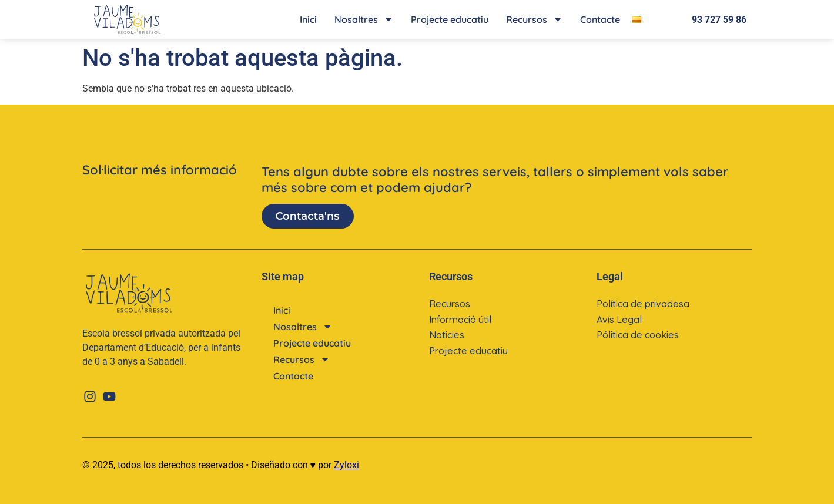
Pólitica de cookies (637, 334)
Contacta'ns (308, 216)
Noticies (446, 334)
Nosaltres (364, 19)
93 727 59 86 (719, 20)
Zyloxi (346, 465)
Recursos (534, 19)
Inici (308, 19)
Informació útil (460, 319)
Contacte (600, 19)
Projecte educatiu (450, 19)
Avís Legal (619, 319)
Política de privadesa (642, 304)
